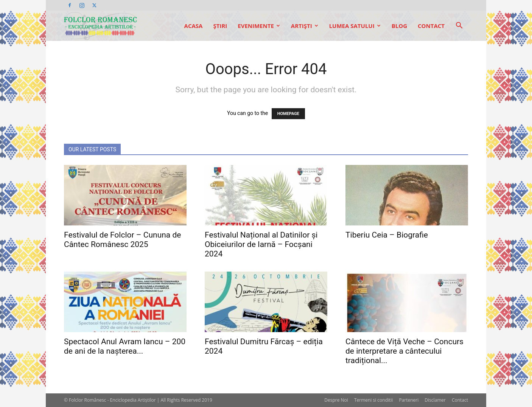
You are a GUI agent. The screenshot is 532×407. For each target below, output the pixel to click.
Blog (399, 26)
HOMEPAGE (288, 114)
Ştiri (220, 26)
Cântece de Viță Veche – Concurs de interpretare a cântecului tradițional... (404, 351)
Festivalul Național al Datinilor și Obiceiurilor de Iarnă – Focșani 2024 (261, 244)
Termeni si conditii (374, 400)
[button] (459, 26)
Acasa (194, 26)
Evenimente (259, 26)
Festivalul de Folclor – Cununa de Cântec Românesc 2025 (122, 240)
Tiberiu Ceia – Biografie (387, 235)
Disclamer (435, 400)
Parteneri (409, 400)
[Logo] (100, 26)
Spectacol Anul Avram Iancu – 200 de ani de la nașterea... (125, 346)
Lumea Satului (355, 26)
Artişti (305, 26)
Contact (431, 26)
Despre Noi (336, 400)
